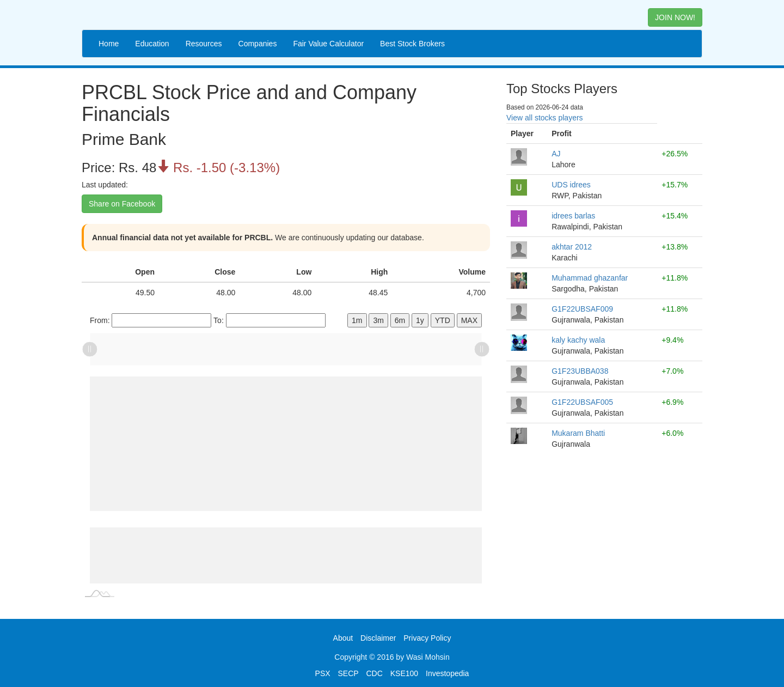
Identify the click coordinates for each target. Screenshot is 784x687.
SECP (348, 673)
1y (420, 320)
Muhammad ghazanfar (590, 278)
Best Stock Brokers (412, 44)
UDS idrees (571, 185)
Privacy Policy (427, 638)
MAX (469, 320)
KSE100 (404, 673)
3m (378, 320)
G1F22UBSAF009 (582, 309)
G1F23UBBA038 (580, 371)
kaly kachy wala (578, 340)
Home (109, 44)
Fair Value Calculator (328, 44)
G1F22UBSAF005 (582, 402)
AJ (556, 154)
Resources (204, 44)
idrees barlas (573, 216)
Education (152, 44)
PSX (323, 673)
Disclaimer (378, 638)
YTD (443, 320)
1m (357, 320)
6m (400, 320)
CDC (375, 673)
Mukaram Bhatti (578, 433)
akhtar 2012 (572, 247)
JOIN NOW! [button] (675, 17)
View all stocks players (545, 118)
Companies (258, 44)
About (343, 638)
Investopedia (447, 673)
